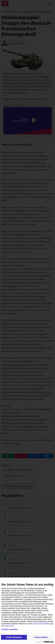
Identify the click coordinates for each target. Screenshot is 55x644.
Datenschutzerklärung (42, 624)
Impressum (9, 626)
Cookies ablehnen (41, 637)
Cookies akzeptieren (14, 637)
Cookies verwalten (10, 629)
